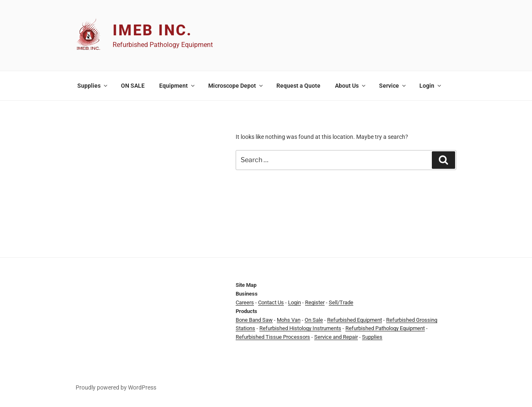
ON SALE (133, 86)
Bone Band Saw (254, 320)
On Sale (314, 320)
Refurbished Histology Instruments (300, 328)
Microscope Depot (236, 86)
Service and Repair (336, 337)
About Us (351, 86)
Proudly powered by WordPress (116, 387)
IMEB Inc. (153, 30)
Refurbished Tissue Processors (273, 337)
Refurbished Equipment (355, 320)
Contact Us (271, 302)
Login (431, 86)
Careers (245, 302)
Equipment (177, 86)
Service (393, 86)
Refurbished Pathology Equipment (385, 328)
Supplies (93, 86)
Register (315, 302)
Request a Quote (298, 86)
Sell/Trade (341, 302)
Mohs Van (289, 320)
